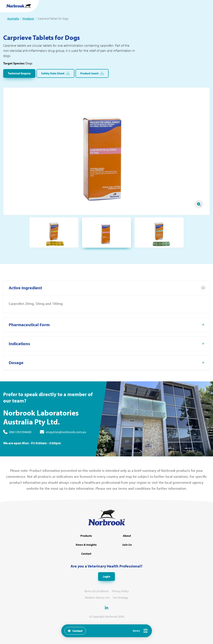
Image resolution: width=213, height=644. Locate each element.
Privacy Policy (120, 591)
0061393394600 (20, 436)
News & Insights (86, 545)
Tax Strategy (121, 598)
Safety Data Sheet (55, 73)
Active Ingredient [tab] (25, 292)
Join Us (127, 545)
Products (28, 19)
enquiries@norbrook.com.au (66, 436)
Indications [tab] (19, 348)
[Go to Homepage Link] (19, 6)
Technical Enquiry (19, 73)
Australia (13, 19)
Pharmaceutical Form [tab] (29, 329)
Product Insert (92, 73)
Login (106, 576)
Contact (86, 554)
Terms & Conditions (96, 591)
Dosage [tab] (16, 367)
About (127, 536)
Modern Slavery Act (97, 598)
